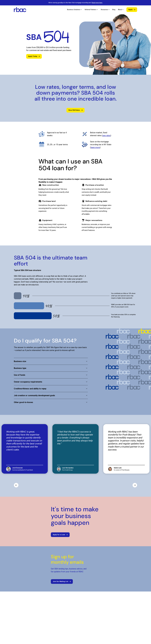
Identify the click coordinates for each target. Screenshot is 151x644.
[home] (20, 10)
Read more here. (97, 3)
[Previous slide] (16, 485)
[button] (74, 10)
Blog (114, 10)
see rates (107, 135)
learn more (95, 147)
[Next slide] (135, 485)
